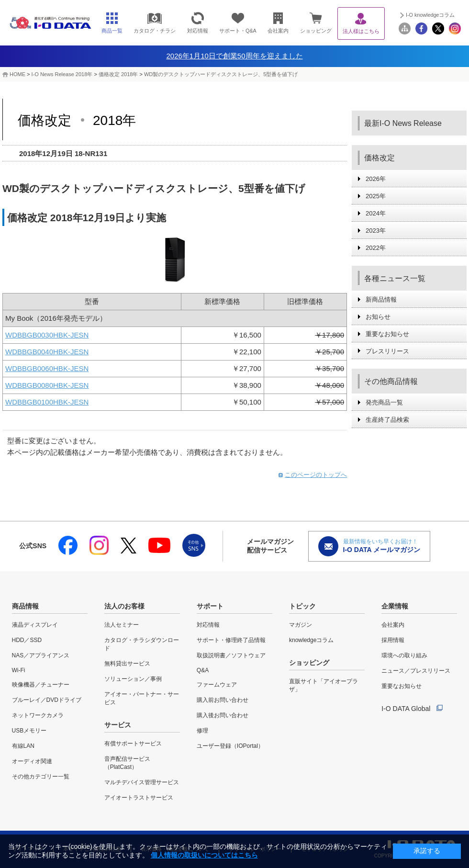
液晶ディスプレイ (35, 625)
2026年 (376, 179)
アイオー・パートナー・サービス (142, 698)
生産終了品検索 (387, 420)
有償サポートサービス (133, 744)
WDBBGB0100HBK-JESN (47, 402)
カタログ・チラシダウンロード (142, 644)
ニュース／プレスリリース (416, 671)
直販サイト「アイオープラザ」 (324, 685)
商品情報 (25, 606)
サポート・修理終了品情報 (231, 640)
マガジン (301, 625)
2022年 (376, 248)
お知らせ (378, 317)
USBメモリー (29, 731)
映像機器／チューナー (41, 685)
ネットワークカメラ (38, 715)
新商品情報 (381, 299)
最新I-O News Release (403, 123)
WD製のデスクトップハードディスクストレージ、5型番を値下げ (221, 74)
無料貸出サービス (127, 664)
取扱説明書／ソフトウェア (231, 655)
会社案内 (393, 625)
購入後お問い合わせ (223, 715)
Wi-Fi (19, 670)
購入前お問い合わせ (223, 700)
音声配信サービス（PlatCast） (127, 763)
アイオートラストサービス (139, 798)
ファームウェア (217, 685)
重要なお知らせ (387, 334)
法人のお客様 (124, 606)
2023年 (376, 231)
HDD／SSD (27, 640)
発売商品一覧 (384, 402)
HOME (17, 74)
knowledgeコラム (311, 640)
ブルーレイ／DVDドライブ (47, 700)
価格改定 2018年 (119, 74)
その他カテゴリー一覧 (41, 777)
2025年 (376, 196)
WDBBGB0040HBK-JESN (47, 352)
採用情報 (393, 640)
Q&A (203, 670)
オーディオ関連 (32, 761)
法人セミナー (122, 625)
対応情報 (208, 625)
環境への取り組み (404, 655)
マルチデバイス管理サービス (142, 782)
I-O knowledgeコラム (430, 15)
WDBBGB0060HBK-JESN (47, 368)
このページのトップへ (316, 475)
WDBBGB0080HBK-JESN (47, 385)
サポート (210, 606)
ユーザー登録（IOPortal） (230, 746)
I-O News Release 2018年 (62, 74)
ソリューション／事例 (133, 679)
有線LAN (23, 746)
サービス (118, 725)
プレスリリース (387, 351)
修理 (202, 731)
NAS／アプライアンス (41, 655)
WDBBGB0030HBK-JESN (47, 335)
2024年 (376, 213)
